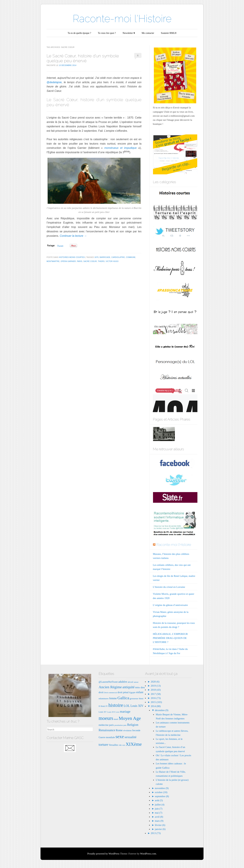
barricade (105, 257)
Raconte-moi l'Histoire (122, 19)
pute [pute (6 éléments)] (125, 725)
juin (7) (159, 809)
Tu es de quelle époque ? (79, 33)
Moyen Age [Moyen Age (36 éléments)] (130, 718)
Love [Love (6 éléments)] (117, 712)
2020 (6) (155, 682)
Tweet (60, 246)
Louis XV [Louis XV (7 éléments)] (103, 712)
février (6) (160, 825)
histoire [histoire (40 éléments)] (116, 705)
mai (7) (159, 813)
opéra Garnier (68, 261)
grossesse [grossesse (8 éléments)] (134, 698)
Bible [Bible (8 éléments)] (138, 687)
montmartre (53, 261)
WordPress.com (148, 854)
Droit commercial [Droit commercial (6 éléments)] (110, 693)
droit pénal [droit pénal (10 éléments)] (123, 692)
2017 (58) (155, 694)
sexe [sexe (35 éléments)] (120, 737)
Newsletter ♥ (129, 33)
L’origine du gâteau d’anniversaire (170, 605)
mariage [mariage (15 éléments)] (125, 711)
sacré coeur (90, 261)
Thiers (101, 261)
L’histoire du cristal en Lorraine (169, 587)
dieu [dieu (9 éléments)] (143, 687)
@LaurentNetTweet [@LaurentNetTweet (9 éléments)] (108, 682)
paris (80, 261)
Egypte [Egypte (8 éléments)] (132, 692)
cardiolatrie (118, 257)
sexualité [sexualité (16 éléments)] (130, 737)
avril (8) (159, 817)
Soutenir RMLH (169, 33)
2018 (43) (155, 690)
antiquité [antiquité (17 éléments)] (129, 687)
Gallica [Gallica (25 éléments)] (123, 698)
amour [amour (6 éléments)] (136, 682)
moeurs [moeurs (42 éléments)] (106, 718)
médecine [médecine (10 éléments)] (104, 725)
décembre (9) (162, 710)
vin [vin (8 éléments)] (120, 745)
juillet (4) (160, 805)
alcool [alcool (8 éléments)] (130, 682)
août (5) (159, 800)
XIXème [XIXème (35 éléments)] (134, 744)
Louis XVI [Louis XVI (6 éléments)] (111, 712)
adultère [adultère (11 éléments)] (123, 682)
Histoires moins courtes (72, 257)
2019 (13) (155, 686)
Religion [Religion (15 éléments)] (133, 725)
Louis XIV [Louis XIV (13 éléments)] (137, 706)
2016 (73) (155, 698)
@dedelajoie (54, 82)
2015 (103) (156, 702)
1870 (96, 257)
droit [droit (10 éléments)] (101, 692)
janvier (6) (160, 829)
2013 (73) (155, 833)
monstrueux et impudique (121, 148)
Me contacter (148, 33)
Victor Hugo (112, 261)
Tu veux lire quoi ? (107, 33)
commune (131, 257)
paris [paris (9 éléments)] (111, 725)
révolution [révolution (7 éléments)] (127, 731)
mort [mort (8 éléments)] (116, 719)
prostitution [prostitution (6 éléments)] (119, 725)
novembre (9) (162, 788)
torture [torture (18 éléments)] (103, 745)
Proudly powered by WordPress (103, 854)
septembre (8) (162, 796)
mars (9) (159, 821)
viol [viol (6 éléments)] (124, 745)
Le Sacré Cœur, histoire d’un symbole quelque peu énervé (83, 58)
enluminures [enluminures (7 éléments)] (104, 699)
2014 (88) (155, 706)
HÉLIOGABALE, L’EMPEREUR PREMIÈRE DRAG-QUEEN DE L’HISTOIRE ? (170, 638)
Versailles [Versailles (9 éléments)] (113, 745)
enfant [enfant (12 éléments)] (140, 692)
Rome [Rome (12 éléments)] (119, 730)
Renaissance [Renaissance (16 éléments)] (107, 730)
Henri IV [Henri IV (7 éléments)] (104, 706)
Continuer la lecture (73, 236)
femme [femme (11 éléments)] (113, 698)
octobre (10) (161, 792)
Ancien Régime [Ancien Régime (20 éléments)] (110, 687)
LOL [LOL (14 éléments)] (127, 706)
